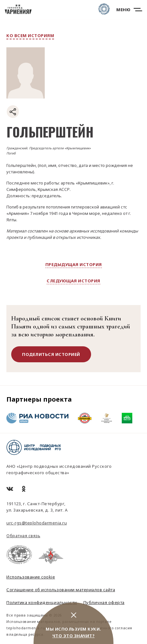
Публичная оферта (104, 602)
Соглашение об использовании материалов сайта (61, 590)
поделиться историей (51, 354)
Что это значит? (74, 636)
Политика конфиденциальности (42, 602)
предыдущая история (74, 264)
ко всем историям (30, 35)
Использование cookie (31, 577)
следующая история (73, 281)
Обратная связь (23, 536)
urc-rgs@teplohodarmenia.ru (37, 523)
